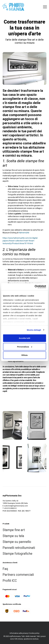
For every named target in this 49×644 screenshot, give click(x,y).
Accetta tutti (24, 338)
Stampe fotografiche (17, 554)
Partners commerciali (18, 575)
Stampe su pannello (17, 542)
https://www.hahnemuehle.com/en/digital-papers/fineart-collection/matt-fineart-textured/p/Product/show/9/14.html (20, 241)
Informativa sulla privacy (19, 633)
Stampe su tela (13, 536)
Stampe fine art (14, 530)
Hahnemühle (24, 233)
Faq (5, 569)
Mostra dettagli (34, 330)
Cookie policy (34, 633)
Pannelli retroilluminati (19, 548)
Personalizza (25, 347)
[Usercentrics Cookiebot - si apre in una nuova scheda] (35, 287)
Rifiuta (24, 355)
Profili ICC (10, 581)
